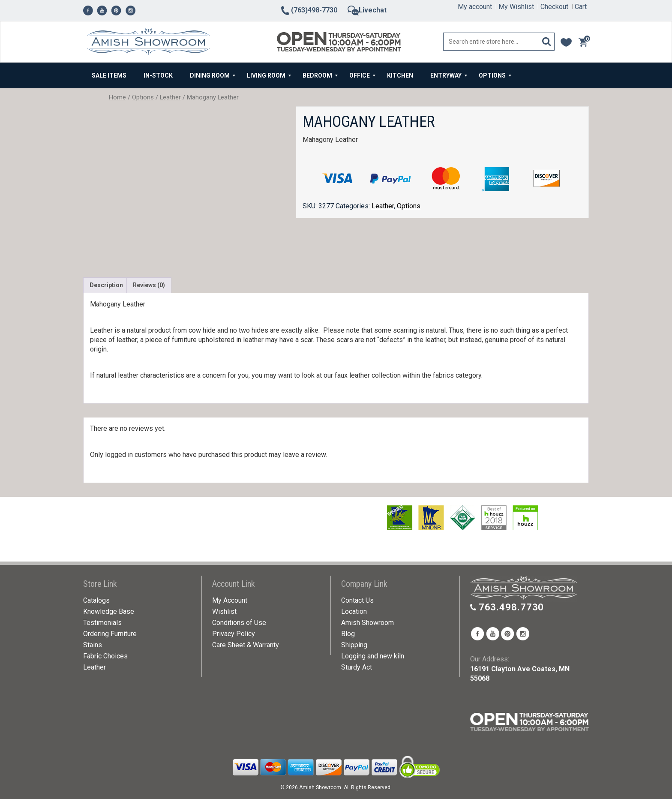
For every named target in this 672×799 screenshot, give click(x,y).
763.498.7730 (511, 607)
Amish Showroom (367, 623)
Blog (348, 634)
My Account (230, 600)
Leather (170, 97)
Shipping (354, 645)
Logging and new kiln (373, 656)
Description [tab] (106, 285)
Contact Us (357, 600)
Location (354, 611)
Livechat (367, 10)
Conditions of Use (239, 623)
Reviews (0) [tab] (149, 285)
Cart (581, 7)
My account (475, 7)
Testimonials (102, 623)
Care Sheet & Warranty (246, 645)
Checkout (554, 7)
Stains (93, 645)
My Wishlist (516, 7)
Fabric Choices (105, 656)
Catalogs (96, 600)
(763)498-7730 (309, 10)
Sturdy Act (357, 667)
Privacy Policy (234, 634)
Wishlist (224, 611)
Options (143, 97)
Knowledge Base (109, 611)
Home (117, 97)
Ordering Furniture (110, 634)
